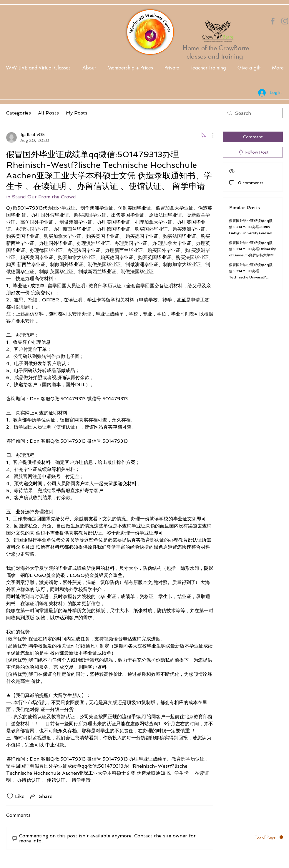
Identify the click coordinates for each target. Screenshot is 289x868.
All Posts (48, 113)
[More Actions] (210, 135)
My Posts (77, 113)
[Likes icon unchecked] (10, 796)
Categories (19, 113)
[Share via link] (41, 796)
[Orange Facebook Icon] (273, 21)
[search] (253, 113)
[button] (89, 68)
